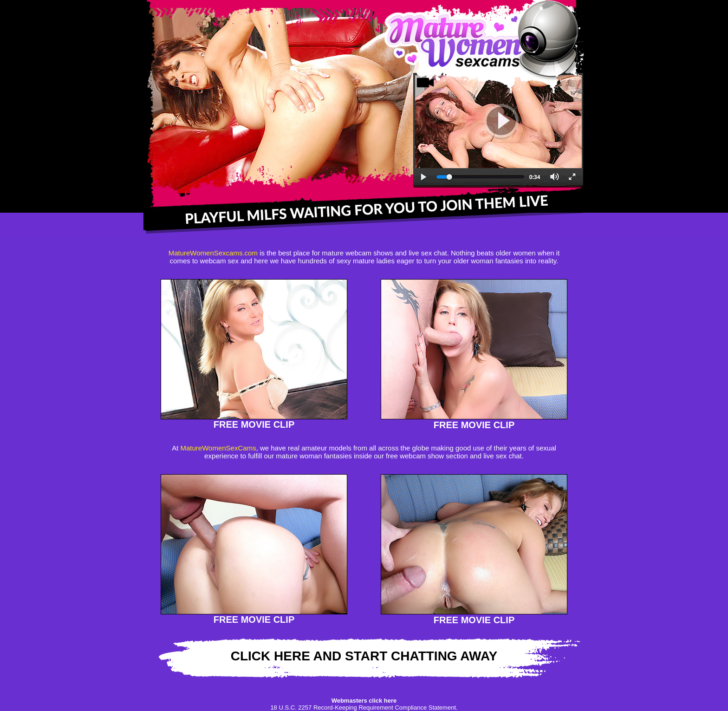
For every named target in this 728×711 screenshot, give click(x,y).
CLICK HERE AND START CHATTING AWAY (364, 656)
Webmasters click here (364, 701)
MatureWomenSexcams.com (213, 253)
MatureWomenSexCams (218, 448)
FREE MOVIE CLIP (254, 424)
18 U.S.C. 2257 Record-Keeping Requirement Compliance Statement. (364, 708)
